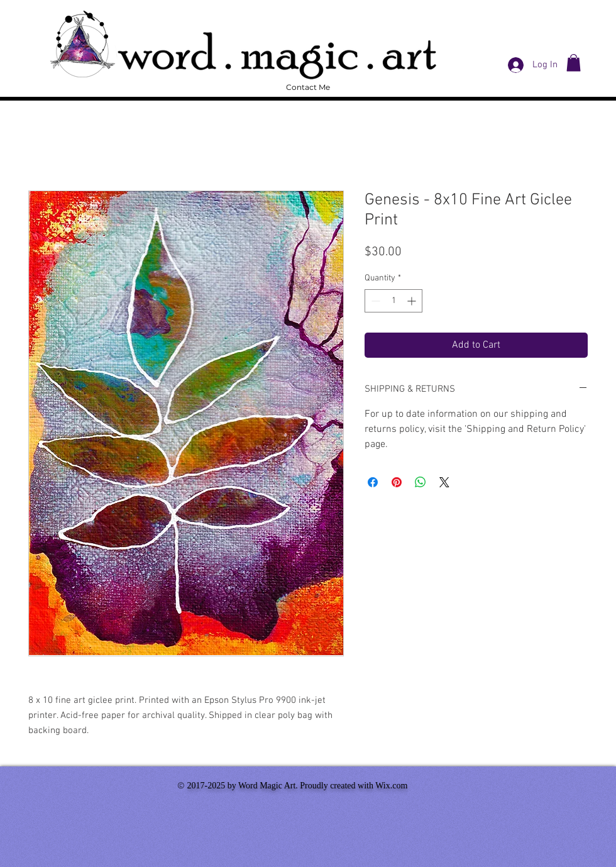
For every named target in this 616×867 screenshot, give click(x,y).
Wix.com (391, 786)
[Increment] (413, 301)
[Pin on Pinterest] (397, 482)
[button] (574, 63)
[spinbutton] (393, 301)
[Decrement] (374, 301)
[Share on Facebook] (373, 482)
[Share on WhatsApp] (421, 482)
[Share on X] (444, 482)
